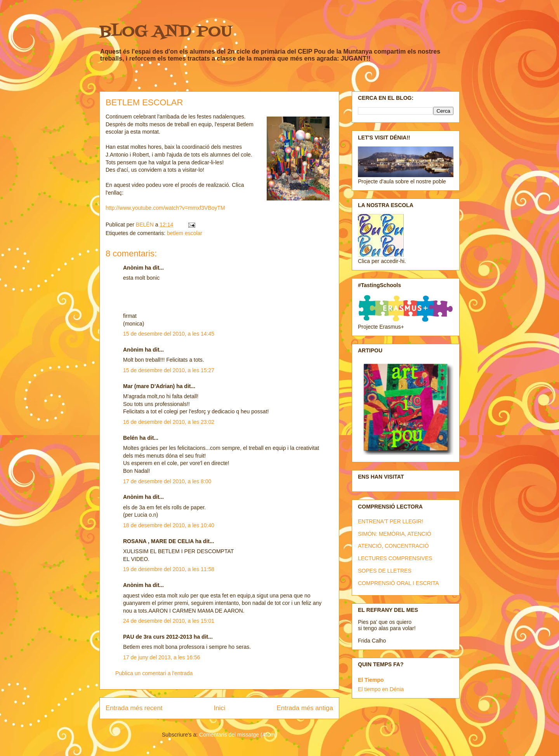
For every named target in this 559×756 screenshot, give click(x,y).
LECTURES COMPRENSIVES (395, 558)
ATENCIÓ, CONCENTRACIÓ (393, 546)
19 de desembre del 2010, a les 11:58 (169, 569)
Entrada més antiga (305, 708)
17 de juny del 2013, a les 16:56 (162, 657)
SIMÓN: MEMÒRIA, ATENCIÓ (395, 534)
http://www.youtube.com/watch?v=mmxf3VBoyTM (165, 208)
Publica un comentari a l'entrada (154, 673)
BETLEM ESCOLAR (144, 102)
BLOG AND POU (166, 32)
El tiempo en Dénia (381, 689)
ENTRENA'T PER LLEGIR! (391, 521)
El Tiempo (371, 680)
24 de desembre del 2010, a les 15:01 (169, 621)
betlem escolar (185, 233)
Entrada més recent (134, 708)
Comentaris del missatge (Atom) (238, 735)
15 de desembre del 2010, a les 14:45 (169, 334)
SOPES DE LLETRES (385, 571)
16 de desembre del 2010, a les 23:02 (169, 422)
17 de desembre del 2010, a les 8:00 (167, 481)
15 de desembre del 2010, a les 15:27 (169, 370)
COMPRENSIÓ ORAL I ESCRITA (398, 583)
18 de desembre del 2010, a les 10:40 (169, 525)
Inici (220, 708)
